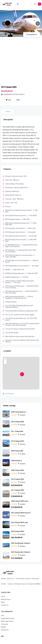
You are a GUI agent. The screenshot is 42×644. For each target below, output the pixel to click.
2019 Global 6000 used (19, 523)
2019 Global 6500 (18, 441)
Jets (2, 616)
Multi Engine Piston (7, 621)
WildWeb (38, 584)
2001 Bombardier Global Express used (21, 543)
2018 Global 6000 (18, 531)
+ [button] (5, 360)
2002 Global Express (19, 412)
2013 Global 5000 (18, 479)
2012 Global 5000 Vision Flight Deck (21, 513)
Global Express (16, 461)
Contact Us (5, 605)
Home (3, 597)
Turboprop (4, 624)
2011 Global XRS (17, 431)
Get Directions (8, 394)
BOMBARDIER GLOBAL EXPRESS (13, 94)
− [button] (5, 363)
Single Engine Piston (8, 618)
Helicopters (5, 630)
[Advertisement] (21, 61)
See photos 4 (32, 34)
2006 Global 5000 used (19, 501)
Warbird (4, 627)
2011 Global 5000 (18, 490)
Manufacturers (6, 599)
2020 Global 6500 (18, 470)
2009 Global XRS (17, 451)
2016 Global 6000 (18, 422)
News (3, 602)
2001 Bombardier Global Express (21, 552)
